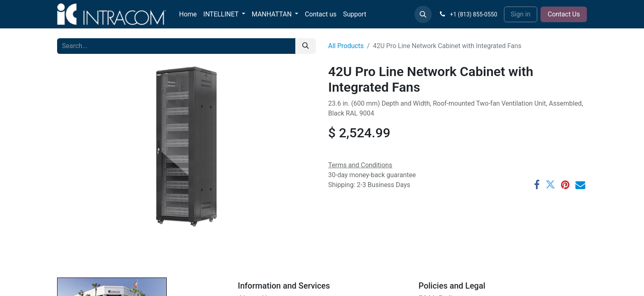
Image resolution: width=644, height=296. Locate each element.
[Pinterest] (565, 185)
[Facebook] (537, 185)
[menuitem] (188, 14)
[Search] (306, 46)
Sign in (521, 14)
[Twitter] (550, 185)
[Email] (580, 185)
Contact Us (564, 14)
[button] (423, 14)
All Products (346, 46)
